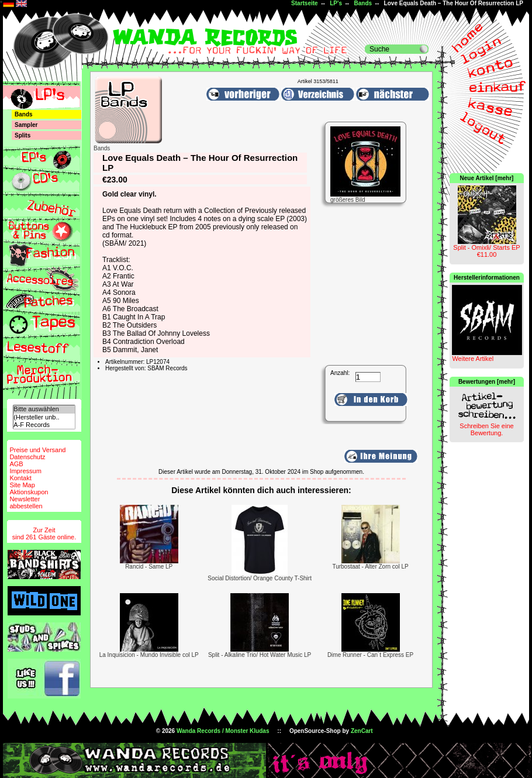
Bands (363, 3)
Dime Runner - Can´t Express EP (370, 655)
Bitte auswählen (44, 409)
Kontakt (20, 478)
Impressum (25, 471)
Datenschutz (27, 457)
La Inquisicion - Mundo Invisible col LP (149, 655)
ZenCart (362, 731)
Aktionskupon (29, 492)
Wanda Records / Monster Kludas (223, 731)
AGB (16, 464)
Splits (23, 135)
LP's (336, 3)
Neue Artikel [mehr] (487, 178)
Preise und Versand (37, 450)
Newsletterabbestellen (26, 502)
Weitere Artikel (473, 359)
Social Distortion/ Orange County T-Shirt (260, 578)
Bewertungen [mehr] (487, 382)
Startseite (305, 3)
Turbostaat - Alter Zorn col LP (370, 567)
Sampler (26, 125)
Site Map (22, 485)
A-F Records (44, 425)
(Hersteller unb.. (44, 417)
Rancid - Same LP (149, 567)
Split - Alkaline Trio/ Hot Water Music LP (260, 655)
